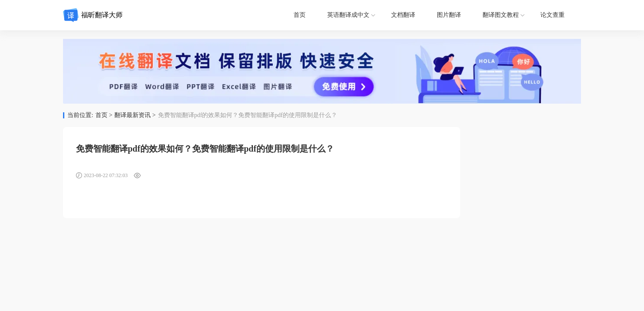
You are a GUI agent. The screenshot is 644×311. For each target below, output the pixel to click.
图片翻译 (449, 15)
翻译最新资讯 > (135, 115)
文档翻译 (403, 15)
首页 (300, 15)
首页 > (104, 115)
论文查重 (552, 15)
